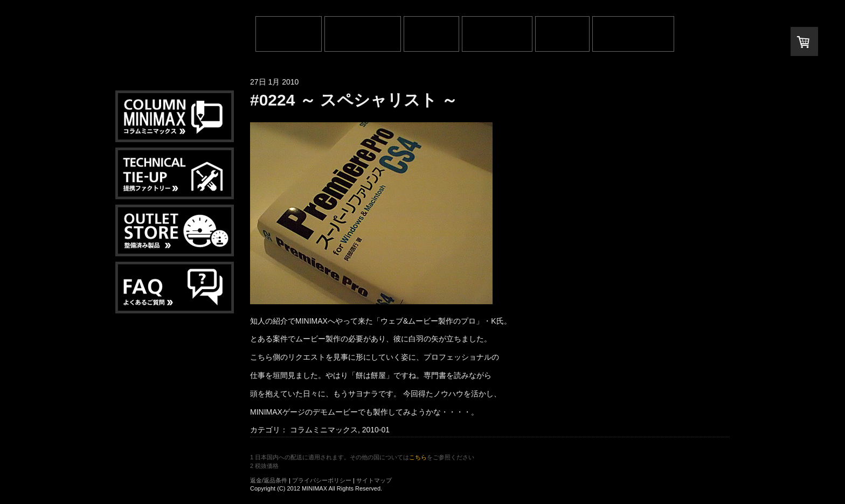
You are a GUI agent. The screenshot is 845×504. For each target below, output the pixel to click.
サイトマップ (374, 480)
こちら (418, 457)
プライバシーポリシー (322, 480)
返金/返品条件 (269, 480)
